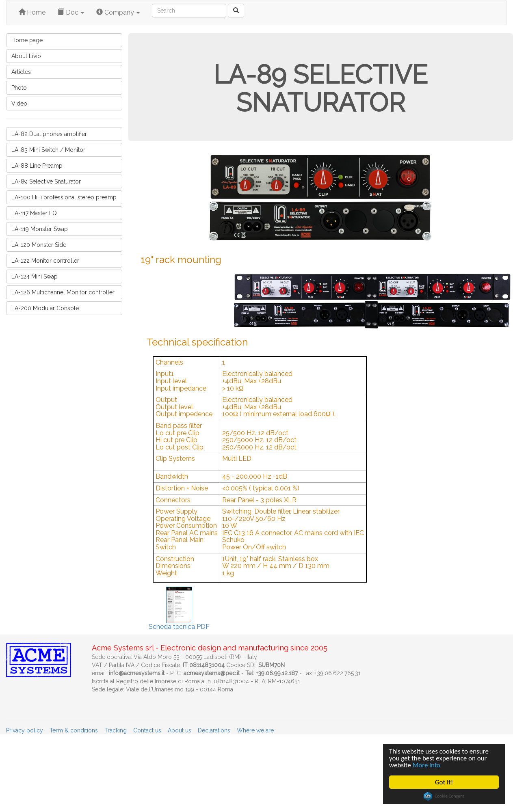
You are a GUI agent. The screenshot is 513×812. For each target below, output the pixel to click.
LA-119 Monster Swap (40, 229)
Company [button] (118, 12)
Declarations (214, 730)
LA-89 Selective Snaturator (46, 181)
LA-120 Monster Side (39, 245)
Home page (27, 40)
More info (426, 765)
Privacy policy (25, 730)
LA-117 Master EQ (34, 213)
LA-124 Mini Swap (35, 276)
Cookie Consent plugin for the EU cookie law (444, 796)
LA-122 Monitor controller (45, 261)
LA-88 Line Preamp (37, 166)
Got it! (444, 782)
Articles (21, 72)
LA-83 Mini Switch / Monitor (48, 150)
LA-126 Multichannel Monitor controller (63, 292)
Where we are (255, 730)
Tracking (116, 730)
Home (32, 12)
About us (180, 730)
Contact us (147, 730)
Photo (19, 88)
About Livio (26, 56)
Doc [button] (71, 12)
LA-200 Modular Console (45, 308)
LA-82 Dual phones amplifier (49, 134)
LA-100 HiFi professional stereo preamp (64, 197)
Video (19, 104)
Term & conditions (74, 730)
